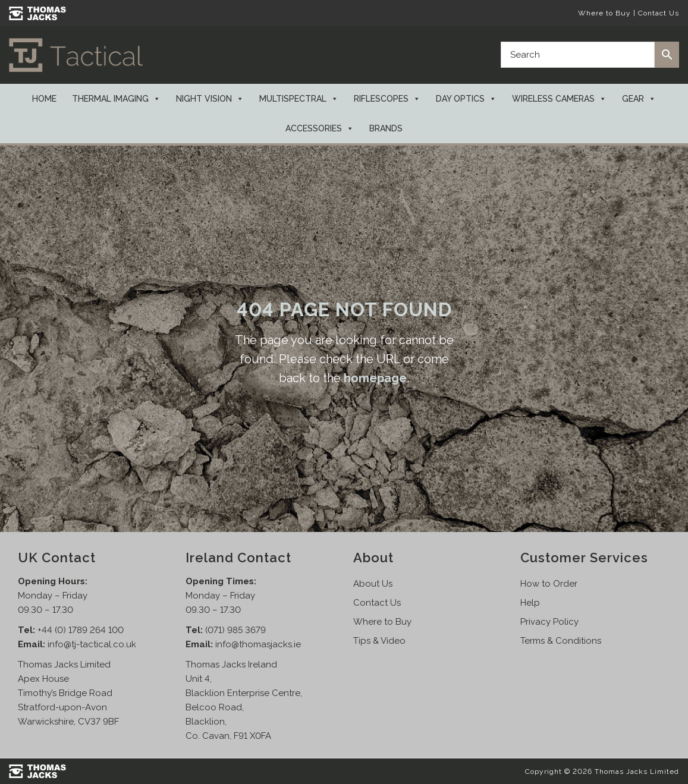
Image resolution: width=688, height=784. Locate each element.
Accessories (320, 128)
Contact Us (659, 13)
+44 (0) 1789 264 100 (81, 630)
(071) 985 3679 (235, 630)
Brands (386, 128)
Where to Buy (604, 13)
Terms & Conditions (561, 641)
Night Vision (210, 99)
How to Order (549, 584)
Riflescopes (387, 99)
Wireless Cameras (559, 99)
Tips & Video (379, 641)
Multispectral (299, 99)
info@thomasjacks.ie (258, 644)
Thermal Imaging (116, 99)
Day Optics (466, 99)
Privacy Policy (549, 622)
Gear (639, 99)
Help (530, 603)
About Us (373, 584)
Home (44, 99)
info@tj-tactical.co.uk (92, 644)
